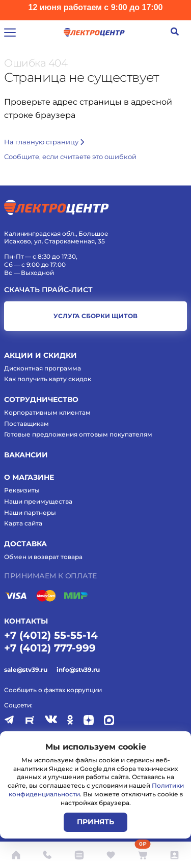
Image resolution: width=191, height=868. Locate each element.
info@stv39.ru (78, 670)
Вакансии (26, 455)
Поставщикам (26, 424)
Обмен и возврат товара (43, 557)
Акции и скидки (40, 355)
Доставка (25, 544)
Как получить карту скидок (48, 379)
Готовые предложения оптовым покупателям (78, 434)
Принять (95, 822)
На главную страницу (44, 142)
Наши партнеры (30, 513)
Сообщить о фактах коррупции (53, 690)
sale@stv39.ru (25, 670)
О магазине (29, 477)
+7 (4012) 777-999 (50, 648)
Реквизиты (22, 490)
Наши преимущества (38, 501)
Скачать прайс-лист (48, 290)
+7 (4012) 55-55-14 (51, 635)
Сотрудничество (41, 399)
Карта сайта (23, 523)
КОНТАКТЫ (26, 621)
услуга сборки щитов (95, 316)
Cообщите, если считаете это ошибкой (70, 157)
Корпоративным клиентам (47, 412)
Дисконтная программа (43, 368)
